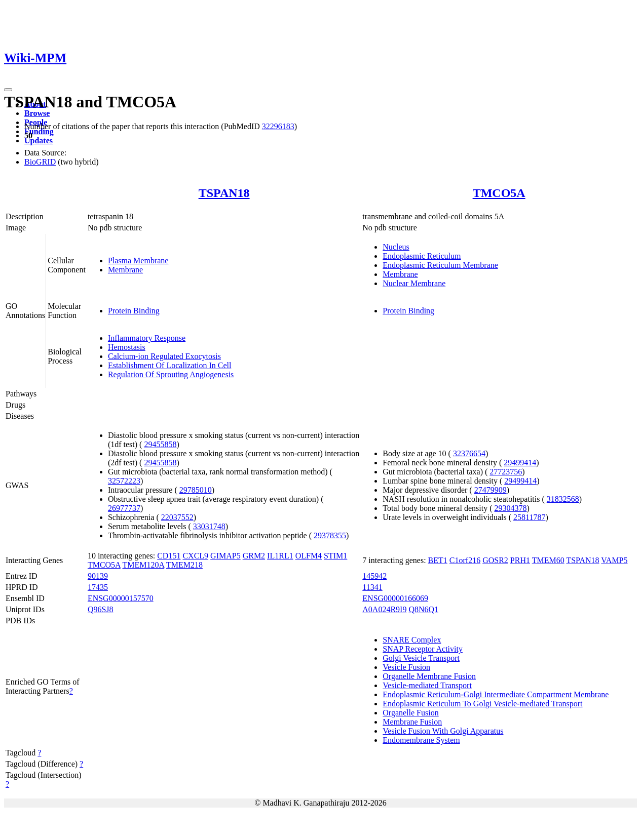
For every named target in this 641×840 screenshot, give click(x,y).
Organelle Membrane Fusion (429, 676)
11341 (372, 587)
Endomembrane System (421, 740)
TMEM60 (548, 560)
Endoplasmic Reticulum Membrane (440, 265)
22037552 (177, 517)
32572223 (124, 481)
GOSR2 (495, 560)
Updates (39, 141)
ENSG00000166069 (395, 598)
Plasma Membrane (138, 261)
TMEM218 (184, 565)
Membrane (125, 270)
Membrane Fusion (412, 722)
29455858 (160, 444)
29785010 (196, 490)
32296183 (278, 126)
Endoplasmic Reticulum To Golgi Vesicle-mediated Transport (482, 704)
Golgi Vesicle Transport (421, 658)
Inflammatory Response (147, 338)
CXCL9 (195, 556)
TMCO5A (499, 193)
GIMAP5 (225, 556)
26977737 (124, 508)
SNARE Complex (412, 640)
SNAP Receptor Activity (423, 649)
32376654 (469, 453)
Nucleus (396, 247)
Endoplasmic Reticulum (422, 256)
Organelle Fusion (410, 713)
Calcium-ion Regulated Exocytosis (164, 356)
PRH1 (520, 560)
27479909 (491, 490)
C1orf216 (465, 560)
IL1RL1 (280, 556)
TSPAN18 (224, 193)
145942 (374, 576)
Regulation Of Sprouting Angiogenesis (171, 374)
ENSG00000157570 (121, 598)
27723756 (506, 472)
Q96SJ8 (101, 609)
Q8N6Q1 (423, 609)
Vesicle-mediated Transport (427, 685)
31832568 (563, 499)
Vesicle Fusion (406, 667)
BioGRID (40, 162)
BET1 (438, 560)
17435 (98, 587)
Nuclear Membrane (414, 283)
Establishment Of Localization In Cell (170, 365)
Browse (37, 113)
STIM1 (335, 556)
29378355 (330, 535)
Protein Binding (134, 311)
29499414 (520, 463)
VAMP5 (614, 560)
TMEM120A (144, 565)
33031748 (209, 526)
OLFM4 (309, 556)
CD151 (169, 556)
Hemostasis (127, 347)
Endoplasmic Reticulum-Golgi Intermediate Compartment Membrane (496, 694)
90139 (98, 576)
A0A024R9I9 (384, 609)
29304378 (510, 508)
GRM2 (254, 556)
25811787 (529, 517)
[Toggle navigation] (8, 90)
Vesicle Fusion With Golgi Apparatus (443, 731)
